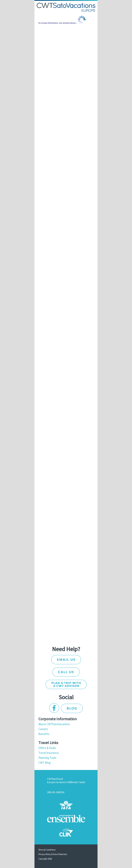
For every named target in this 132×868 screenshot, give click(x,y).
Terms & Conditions (47, 850)
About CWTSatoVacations (54, 724)
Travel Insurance (49, 753)
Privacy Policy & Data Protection (53, 854)
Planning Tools (47, 758)
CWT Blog (45, 763)
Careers (43, 729)
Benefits (44, 734)
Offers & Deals (47, 748)
